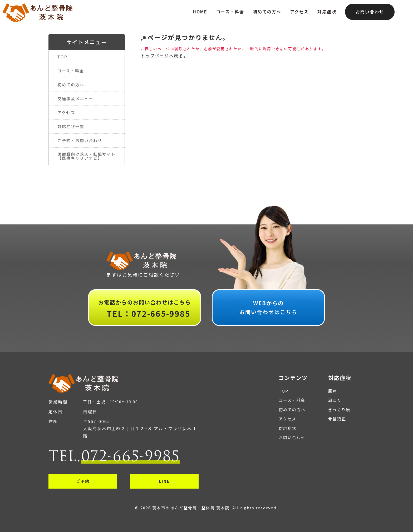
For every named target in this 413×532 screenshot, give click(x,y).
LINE (164, 481)
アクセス (299, 12)
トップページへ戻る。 (164, 56)
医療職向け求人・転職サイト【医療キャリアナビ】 (87, 156)
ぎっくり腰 (339, 410)
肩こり (335, 400)
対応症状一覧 (71, 126)
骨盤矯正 (337, 419)
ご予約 (83, 481)
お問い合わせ (370, 12)
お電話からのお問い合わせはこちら (145, 309)
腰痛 (333, 391)
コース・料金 (230, 12)
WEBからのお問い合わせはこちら (268, 307)
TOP (62, 57)
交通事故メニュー (75, 99)
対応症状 (327, 12)
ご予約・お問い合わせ (80, 140)
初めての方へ (267, 12)
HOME (200, 12)
